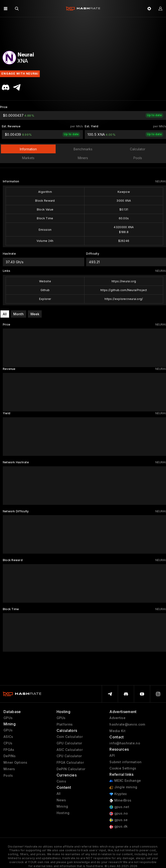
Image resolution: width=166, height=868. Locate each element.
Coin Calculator (70, 737)
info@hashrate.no (125, 743)
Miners (9, 769)
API (112, 756)
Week (35, 314)
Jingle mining (123, 787)
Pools (8, 776)
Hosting (63, 813)
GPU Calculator (69, 743)
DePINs (10, 756)
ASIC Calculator (70, 750)
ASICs (8, 737)
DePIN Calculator (71, 769)
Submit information (125, 762)
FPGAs (9, 750)
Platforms (65, 724)
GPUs (8, 718)
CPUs (8, 743)
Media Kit (117, 731)
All (5, 314)
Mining (62, 806)
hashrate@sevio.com (127, 724)
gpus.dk (119, 827)
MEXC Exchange (125, 781)
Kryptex (118, 794)
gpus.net (119, 807)
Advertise (117, 718)
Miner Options (15, 763)
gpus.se (119, 820)
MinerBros (120, 801)
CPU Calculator (69, 756)
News (61, 800)
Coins (61, 781)
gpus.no (119, 814)
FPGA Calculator (70, 763)
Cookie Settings (123, 768)
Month (19, 314)
